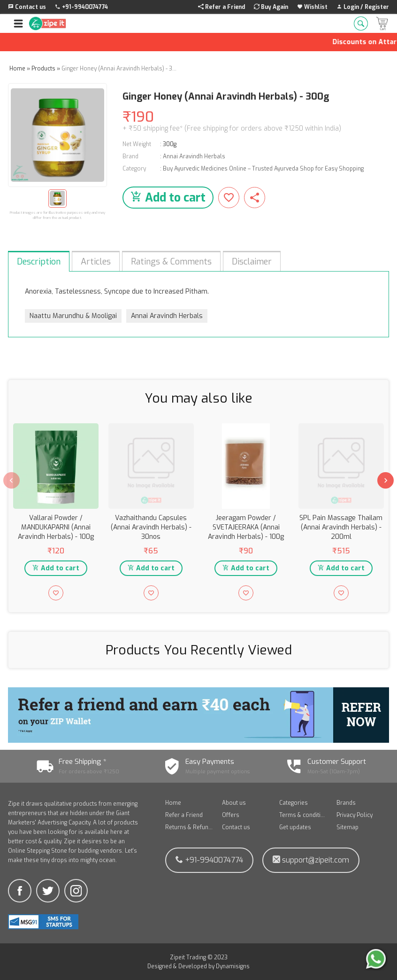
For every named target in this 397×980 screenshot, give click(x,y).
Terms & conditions (303, 815)
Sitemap (347, 827)
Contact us (236, 827)
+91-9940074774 (209, 860)
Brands (346, 803)
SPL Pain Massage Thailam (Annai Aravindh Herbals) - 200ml (341, 527)
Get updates (295, 827)
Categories (294, 803)
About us (234, 803)
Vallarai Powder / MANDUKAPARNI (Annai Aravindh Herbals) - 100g (56, 527)
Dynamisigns (233, 966)
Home (173, 803)
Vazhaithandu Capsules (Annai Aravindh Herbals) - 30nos (151, 527)
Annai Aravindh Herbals (194, 156)
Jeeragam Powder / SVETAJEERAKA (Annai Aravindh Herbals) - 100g (246, 527)
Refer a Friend (184, 815)
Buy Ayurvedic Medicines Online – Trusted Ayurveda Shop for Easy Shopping (263, 169)
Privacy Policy (355, 815)
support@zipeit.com (311, 860)
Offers (231, 815)
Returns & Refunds (189, 827)
